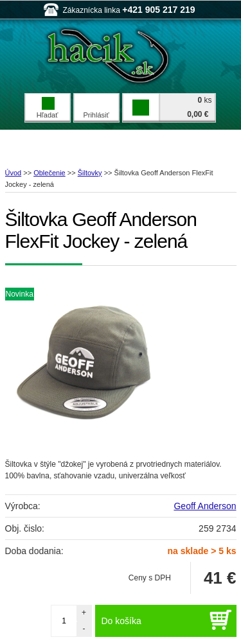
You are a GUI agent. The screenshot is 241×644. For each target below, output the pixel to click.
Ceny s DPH (150, 578)
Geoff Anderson (205, 506)
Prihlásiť (96, 115)
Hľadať (48, 108)
